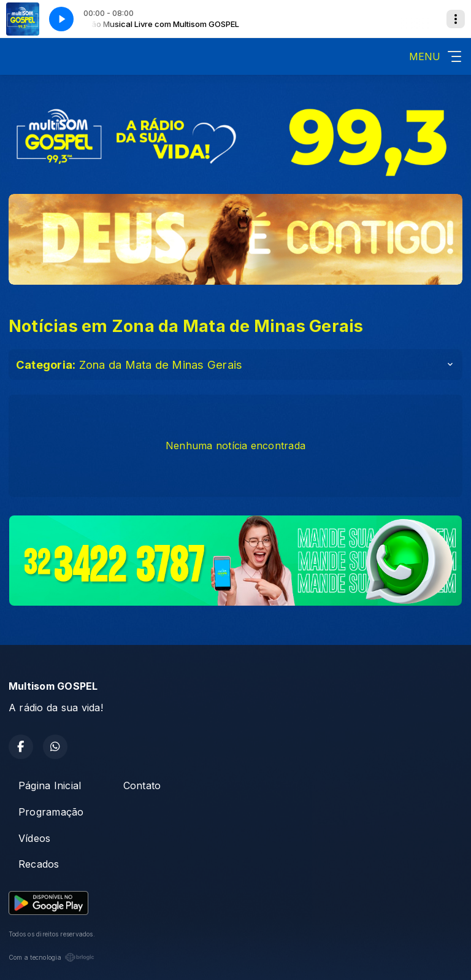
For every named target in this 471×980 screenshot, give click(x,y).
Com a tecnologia (52, 957)
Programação (51, 812)
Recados (39, 864)
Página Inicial (50, 785)
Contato (142, 785)
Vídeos (34, 838)
